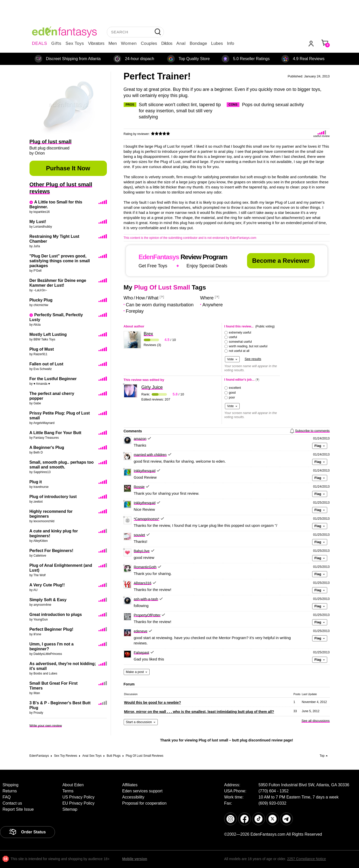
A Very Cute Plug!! (47, 585)
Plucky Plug (41, 300)
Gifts (56, 43)
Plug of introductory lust (53, 497)
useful (233, 337)
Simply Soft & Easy (48, 600)
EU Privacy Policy (78, 803)
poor (232, 397)
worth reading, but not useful (248, 346)
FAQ (7, 797)
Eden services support (142, 791)
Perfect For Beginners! (51, 551)
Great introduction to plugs (56, 615)
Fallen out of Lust (46, 364)
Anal (181, 43)
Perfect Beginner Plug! (51, 629)
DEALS (40, 43)
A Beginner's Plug (47, 447)
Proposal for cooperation (144, 803)
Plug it (36, 482)
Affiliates (130, 785)
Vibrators (96, 43)
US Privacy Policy (78, 797)
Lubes (217, 43)
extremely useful (240, 333)
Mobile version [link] (135, 859)
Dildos (167, 43)
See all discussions (316, 721)
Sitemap (70, 809)
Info (231, 43)
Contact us (12, 803)
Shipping (10, 785)
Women (129, 43)
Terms (68, 791)
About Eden (73, 785)
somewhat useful (240, 342)
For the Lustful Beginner (53, 379)
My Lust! (38, 222)
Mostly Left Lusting (48, 334)
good (232, 393)
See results (253, 359)
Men (113, 43)
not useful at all (239, 351)
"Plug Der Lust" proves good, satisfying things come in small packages (60, 261)
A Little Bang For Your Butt (55, 433)
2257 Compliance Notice (306, 859)
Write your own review (46, 726)
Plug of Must (42, 349)
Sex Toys (75, 43)
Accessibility (133, 797)
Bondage (198, 43)
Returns (10, 791)
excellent (235, 388)
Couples (149, 43)
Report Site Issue (18, 809)
